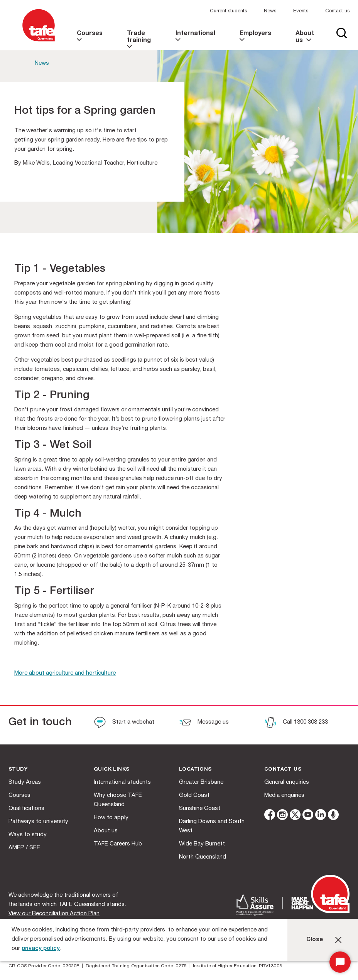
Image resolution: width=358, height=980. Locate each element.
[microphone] (333, 816)
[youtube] (308, 816)
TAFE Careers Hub (118, 844)
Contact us (337, 11)
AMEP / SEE (24, 848)
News (270, 11)
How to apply (111, 818)
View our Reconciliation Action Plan (54, 914)
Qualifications (26, 809)
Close (315, 940)
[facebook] (270, 816)
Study (18, 770)
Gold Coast (194, 796)
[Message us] (204, 723)
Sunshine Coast (200, 809)
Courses (19, 796)
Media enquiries (284, 796)
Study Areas (25, 782)
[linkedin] (321, 816)
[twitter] (295, 816)
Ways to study (28, 835)
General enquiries (287, 782)
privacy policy (41, 949)
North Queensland (203, 857)
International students (122, 782)
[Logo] (39, 42)
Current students (228, 11)
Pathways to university (38, 822)
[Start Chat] (340, 962)
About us (106, 831)
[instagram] (282, 816)
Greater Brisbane (201, 782)
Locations (195, 770)
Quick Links (111, 770)
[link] (91, 40)
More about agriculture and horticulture (65, 673)
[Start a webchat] (124, 723)
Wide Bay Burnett (202, 844)
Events (301, 11)
